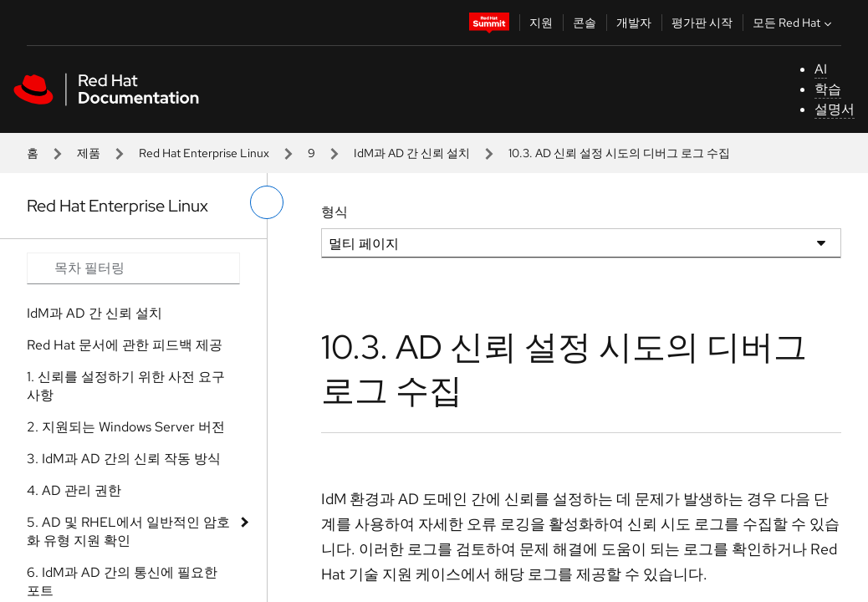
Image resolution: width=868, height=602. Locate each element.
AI (821, 69)
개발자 (634, 23)
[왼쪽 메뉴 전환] (267, 202)
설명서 (835, 109)
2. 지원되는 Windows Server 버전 (126, 427)
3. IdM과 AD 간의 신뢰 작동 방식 (124, 459)
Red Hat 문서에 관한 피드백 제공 (125, 345)
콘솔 (585, 23)
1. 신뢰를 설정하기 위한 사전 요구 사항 (126, 386)
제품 (89, 153)
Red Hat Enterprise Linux (204, 153)
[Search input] (133, 268)
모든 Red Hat (794, 23)
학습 (828, 89)
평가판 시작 (702, 23)
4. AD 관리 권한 (74, 490)
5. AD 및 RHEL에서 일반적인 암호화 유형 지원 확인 (128, 531)
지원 (541, 23)
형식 (334, 212)
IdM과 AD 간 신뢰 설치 (412, 153)
